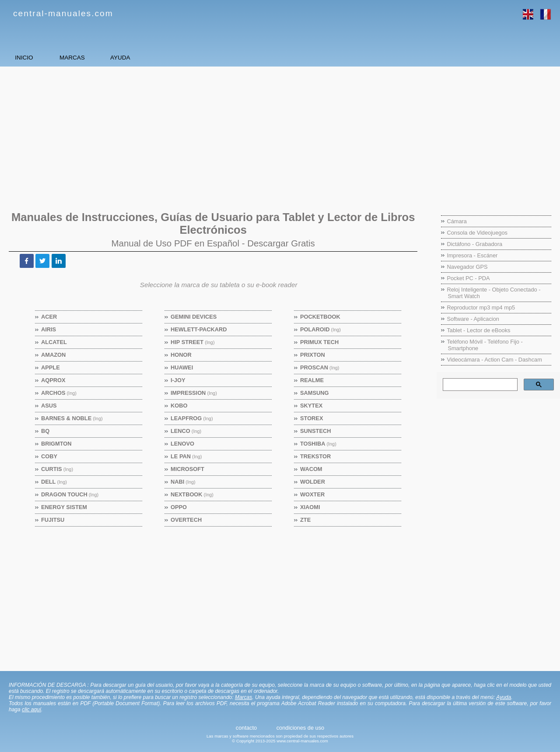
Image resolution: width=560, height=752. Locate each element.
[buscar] (479, 385)
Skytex (311, 406)
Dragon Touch (70, 494)
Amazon (54, 355)
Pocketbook (320, 317)
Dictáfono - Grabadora (474, 244)
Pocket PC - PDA (468, 278)
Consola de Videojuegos (477, 233)
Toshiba (318, 444)
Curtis (57, 469)
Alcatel (54, 342)
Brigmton (56, 444)
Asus (49, 406)
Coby (49, 456)
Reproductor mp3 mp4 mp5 (481, 307)
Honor (181, 355)
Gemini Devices (194, 317)
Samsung (315, 393)
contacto (246, 728)
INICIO (40, 58)
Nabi (183, 482)
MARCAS (118, 58)
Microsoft (188, 469)
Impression (194, 393)
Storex (312, 418)
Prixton (313, 355)
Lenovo (183, 444)
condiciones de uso (301, 728)
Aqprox (53, 380)
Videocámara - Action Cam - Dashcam (494, 360)
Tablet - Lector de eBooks (478, 330)
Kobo (179, 406)
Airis (49, 329)
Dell (54, 482)
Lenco (186, 431)
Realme (312, 380)
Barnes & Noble (72, 418)
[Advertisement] (269, 134)
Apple (51, 367)
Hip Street (193, 342)
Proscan (320, 367)
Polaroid (321, 329)
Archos (59, 393)
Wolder (313, 482)
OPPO (179, 507)
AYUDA (197, 58)
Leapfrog (192, 418)
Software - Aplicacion (473, 319)
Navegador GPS (467, 267)
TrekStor (316, 456)
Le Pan (186, 456)
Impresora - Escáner (472, 255)
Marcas (243, 697)
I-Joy (178, 380)
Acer (49, 317)
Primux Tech (320, 342)
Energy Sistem (64, 507)
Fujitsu (53, 520)
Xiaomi (310, 507)
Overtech (186, 520)
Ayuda (504, 697)
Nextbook (192, 494)
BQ (45, 431)
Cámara (457, 221)
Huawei (182, 367)
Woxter (313, 494)
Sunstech (316, 431)
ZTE (306, 520)
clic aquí (31, 710)
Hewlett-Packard (199, 329)
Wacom (311, 469)
